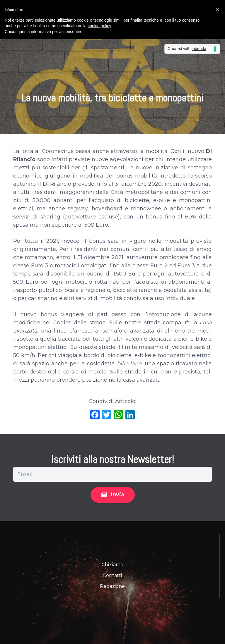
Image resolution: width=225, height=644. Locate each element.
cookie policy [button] (99, 26)
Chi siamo (112, 565)
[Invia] (113, 495)
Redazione (112, 586)
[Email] (112, 474)
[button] (217, 9)
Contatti (112, 575)
